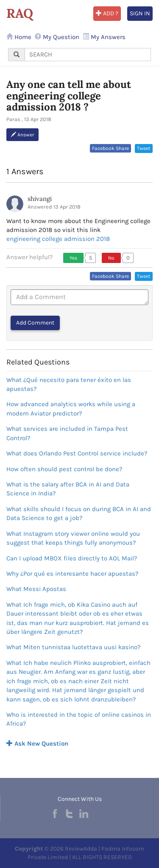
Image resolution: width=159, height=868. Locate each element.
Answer (22, 135)
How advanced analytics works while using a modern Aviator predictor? (71, 409)
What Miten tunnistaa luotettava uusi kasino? (73, 647)
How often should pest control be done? (64, 469)
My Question (57, 37)
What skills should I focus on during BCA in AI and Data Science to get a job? (79, 513)
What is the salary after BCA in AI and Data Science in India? (68, 489)
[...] (88, 55)
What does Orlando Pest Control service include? (77, 453)
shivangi (40, 199)
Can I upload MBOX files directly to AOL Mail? (72, 558)
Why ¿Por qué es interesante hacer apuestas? (72, 574)
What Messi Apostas (36, 589)
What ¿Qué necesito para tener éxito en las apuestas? (69, 384)
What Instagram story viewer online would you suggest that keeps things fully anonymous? (73, 538)
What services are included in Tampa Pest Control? (67, 433)
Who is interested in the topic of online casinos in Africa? (79, 719)
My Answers (104, 37)
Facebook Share (110, 148)
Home (19, 37)
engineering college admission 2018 (58, 239)
